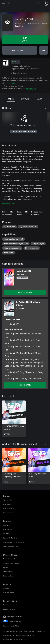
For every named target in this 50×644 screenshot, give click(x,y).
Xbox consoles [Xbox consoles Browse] (8, 500)
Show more (8, 204)
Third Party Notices (19, 635)
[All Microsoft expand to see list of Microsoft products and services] (3, 4)
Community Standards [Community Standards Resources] (10, 538)
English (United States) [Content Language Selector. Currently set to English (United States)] (15, 617)
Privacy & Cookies (29, 631)
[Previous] (40, 108)
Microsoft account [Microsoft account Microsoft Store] (9, 559)
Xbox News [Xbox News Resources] (7, 525)
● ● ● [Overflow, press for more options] (44, 50)
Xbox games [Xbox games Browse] (7, 504)
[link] (14, 419)
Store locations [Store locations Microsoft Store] (8, 576)
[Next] (45, 108)
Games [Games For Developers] (5, 605)
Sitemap (6, 631)
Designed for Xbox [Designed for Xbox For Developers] (9, 609)
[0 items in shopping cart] (39, 4)
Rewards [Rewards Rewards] (6, 588)
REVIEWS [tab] (25, 99)
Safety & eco (31, 635)
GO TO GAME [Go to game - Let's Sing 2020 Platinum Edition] (25, 385)
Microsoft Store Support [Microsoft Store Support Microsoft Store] (11, 563)
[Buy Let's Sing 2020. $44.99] (25, 40)
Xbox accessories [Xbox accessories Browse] (9, 513)
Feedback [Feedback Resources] (6, 534)
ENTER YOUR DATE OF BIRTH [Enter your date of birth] (24, 131)
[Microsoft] (25, 2)
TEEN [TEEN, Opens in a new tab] (16, 62)
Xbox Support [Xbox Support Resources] (7, 529)
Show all (33, 444)
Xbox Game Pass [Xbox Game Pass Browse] (9, 508)
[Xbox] (7, 9)
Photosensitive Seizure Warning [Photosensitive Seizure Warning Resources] (13, 542)
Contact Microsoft (16, 631)
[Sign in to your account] (46, 4)
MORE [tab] (39, 99)
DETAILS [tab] (11, 99)
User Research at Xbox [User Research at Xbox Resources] (11, 546)
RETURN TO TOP (25, 292)
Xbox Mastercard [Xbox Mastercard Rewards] (9, 592)
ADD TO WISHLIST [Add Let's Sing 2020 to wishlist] (20, 50)
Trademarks (7, 635)
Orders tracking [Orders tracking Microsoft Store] (8, 572)
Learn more (11, 83)
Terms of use (41, 631)
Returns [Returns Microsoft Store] (6, 567)
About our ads (8, 639)
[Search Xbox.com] (9, 3)
